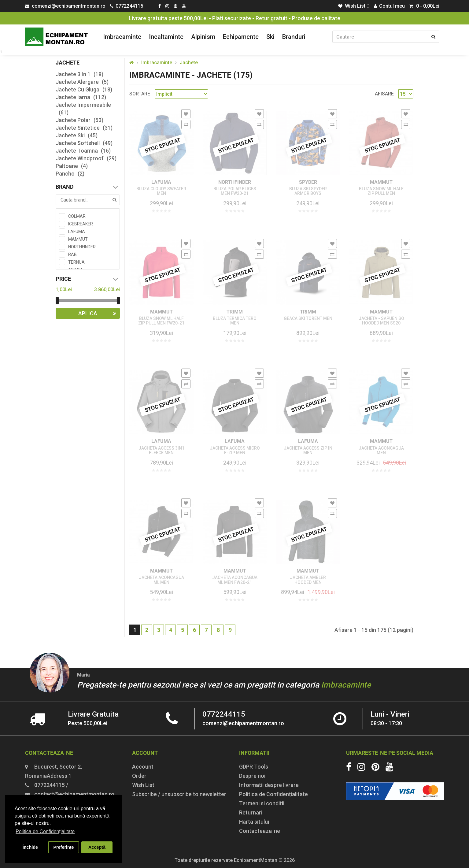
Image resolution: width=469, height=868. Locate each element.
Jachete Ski (77, 135)
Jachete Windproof (86, 158)
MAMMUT (381, 182)
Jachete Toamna (83, 151)
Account (143, 767)
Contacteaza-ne (260, 831)
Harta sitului (254, 822)
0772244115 (224, 714)
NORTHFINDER (235, 182)
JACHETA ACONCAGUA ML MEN (161, 580)
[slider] (57, 300)
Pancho (70, 174)
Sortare (140, 94)
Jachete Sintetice (84, 128)
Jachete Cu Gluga (84, 89)
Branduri (294, 37)
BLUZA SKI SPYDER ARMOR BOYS (308, 191)
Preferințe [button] (63, 847)
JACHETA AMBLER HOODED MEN (308, 580)
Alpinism (203, 37)
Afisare (384, 94)
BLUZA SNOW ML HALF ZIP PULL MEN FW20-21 (161, 321)
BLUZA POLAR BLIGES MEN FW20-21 (235, 191)
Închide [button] (30, 847)
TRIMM (235, 312)
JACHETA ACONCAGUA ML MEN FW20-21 (235, 580)
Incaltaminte (166, 37)
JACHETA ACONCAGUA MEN (381, 451)
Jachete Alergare (82, 82)
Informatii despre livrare (269, 785)
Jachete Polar (79, 120)
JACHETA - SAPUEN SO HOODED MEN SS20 (381, 321)
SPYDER (308, 182)
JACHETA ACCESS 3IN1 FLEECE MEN (161, 451)
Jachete (189, 63)
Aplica (99, 313)
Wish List (143, 785)
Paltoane (72, 166)
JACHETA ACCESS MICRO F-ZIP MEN (235, 451)
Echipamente (241, 37)
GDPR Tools (254, 767)
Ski (270, 37)
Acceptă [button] (97, 847)
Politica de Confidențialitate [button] (45, 831)
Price (88, 279)
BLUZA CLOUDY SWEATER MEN (161, 191)
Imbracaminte (122, 37)
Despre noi (252, 776)
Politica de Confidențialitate (273, 794)
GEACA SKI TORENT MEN (308, 319)
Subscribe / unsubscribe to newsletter (179, 794)
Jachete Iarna (81, 97)
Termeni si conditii (262, 803)
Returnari (251, 812)
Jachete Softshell (84, 143)
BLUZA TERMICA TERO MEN (235, 321)
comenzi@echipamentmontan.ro (243, 723)
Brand (88, 187)
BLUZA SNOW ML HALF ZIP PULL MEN (381, 191)
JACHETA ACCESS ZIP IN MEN (308, 451)
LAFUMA (161, 182)
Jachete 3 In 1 (79, 74)
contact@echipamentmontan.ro (74, 794)
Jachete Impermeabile (83, 109)
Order (139, 776)
